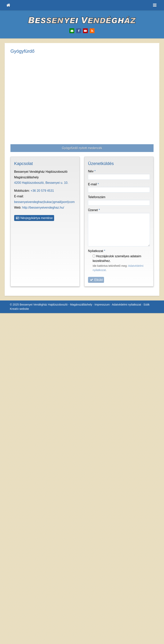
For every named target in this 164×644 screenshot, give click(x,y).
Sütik (150, 196)
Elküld (96, 176)
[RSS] (92, 31)
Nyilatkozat (98, 147)
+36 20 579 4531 (43, 86)
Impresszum (104, 196)
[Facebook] (79, 31)
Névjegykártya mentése (35, 108)
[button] (155, 5)
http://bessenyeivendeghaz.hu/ (45, 98)
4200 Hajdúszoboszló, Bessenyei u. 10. (42, 79)
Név (92, 67)
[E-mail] (72, 31)
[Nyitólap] (8, 5)
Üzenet (94, 106)
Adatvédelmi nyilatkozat (129, 196)
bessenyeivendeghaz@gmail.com (48, 92)
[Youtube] (85, 31)
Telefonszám (97, 93)
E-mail (94, 80)
